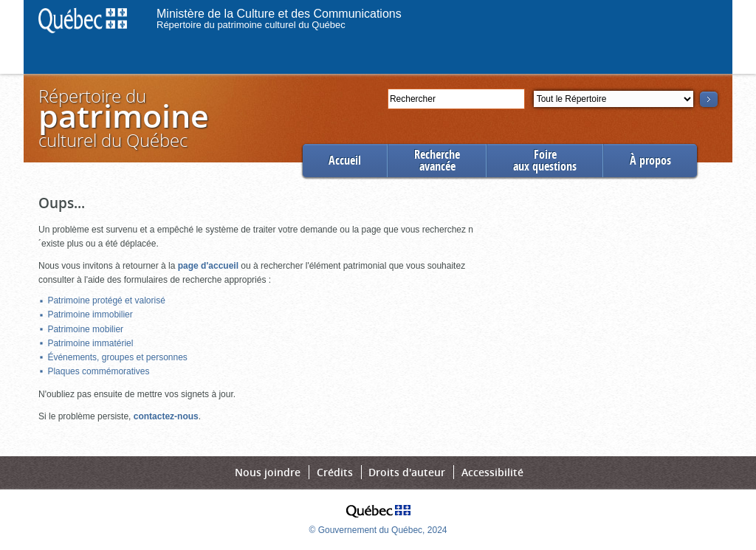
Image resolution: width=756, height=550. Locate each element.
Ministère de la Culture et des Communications (279, 14)
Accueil (345, 161)
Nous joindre (268, 472)
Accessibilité (492, 472)
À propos (650, 161)
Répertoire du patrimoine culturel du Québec (251, 25)
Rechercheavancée (437, 161)
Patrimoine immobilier (90, 314)
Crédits (335, 472)
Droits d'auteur (407, 472)
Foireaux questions (545, 161)
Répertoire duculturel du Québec (123, 118)
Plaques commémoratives (98, 371)
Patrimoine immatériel (90, 343)
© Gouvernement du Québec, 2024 (378, 530)
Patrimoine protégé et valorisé (106, 300)
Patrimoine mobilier (85, 329)
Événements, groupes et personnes (117, 357)
